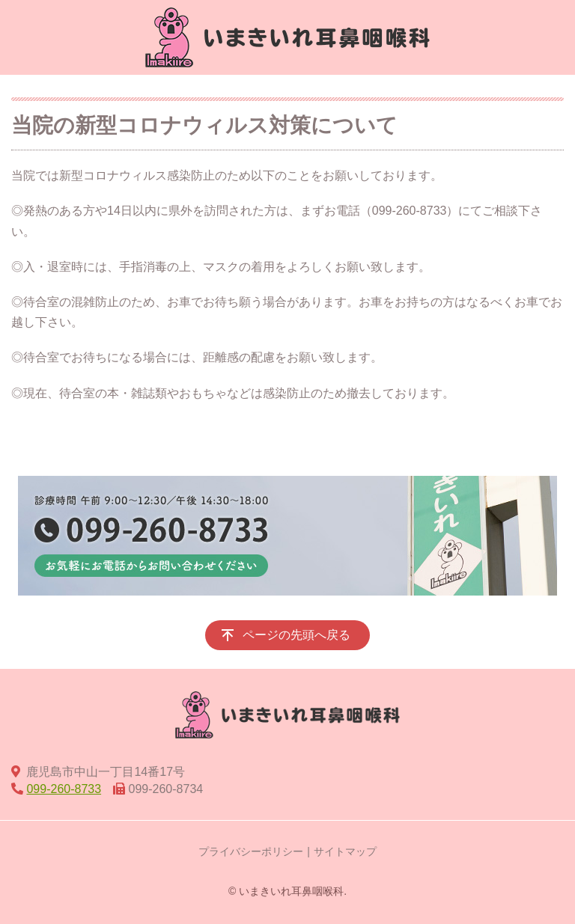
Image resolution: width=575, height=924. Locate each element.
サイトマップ (345, 851)
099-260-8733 (64, 789)
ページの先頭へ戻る (296, 635)
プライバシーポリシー (251, 851)
